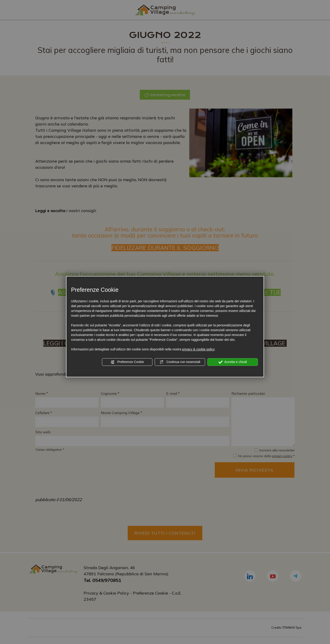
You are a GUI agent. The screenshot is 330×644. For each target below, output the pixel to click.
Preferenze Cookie (127, 362)
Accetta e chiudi (233, 362)
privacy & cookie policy (198, 349)
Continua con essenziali (180, 362)
